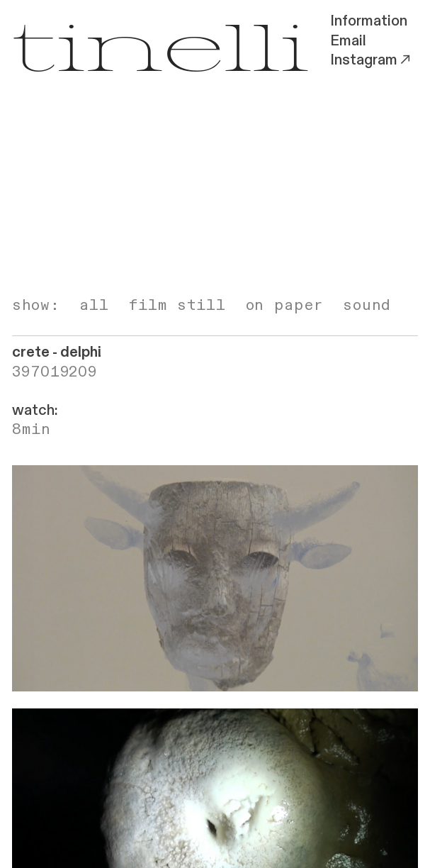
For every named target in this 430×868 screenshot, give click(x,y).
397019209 (55, 372)
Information (369, 21)
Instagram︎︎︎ (372, 60)
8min (31, 430)
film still (177, 306)
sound (367, 306)
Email (348, 41)
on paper (285, 306)
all (94, 306)
